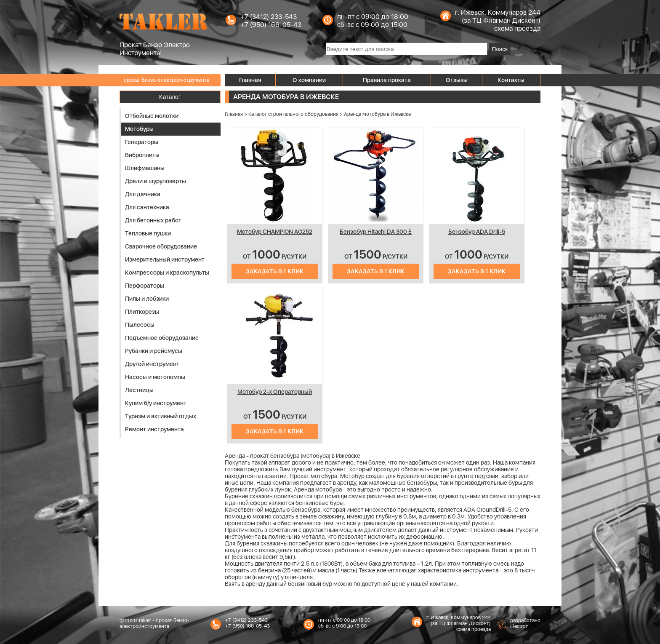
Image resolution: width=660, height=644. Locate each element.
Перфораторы (145, 286)
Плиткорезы (142, 312)
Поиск (500, 49)
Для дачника (143, 194)
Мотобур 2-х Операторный (275, 392)
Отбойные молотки (152, 116)
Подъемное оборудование (162, 338)
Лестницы (139, 390)
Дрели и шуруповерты (156, 181)
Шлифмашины (145, 168)
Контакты (511, 80)
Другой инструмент (152, 364)
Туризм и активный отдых (161, 416)
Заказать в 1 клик (275, 271)
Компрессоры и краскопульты (167, 273)
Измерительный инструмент (165, 259)
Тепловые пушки (148, 233)
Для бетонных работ (153, 220)
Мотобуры (139, 129)
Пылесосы (140, 325)
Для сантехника (147, 207)
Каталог (170, 97)
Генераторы (142, 142)
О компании (309, 80)
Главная (250, 80)
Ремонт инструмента (154, 429)
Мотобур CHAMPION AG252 (275, 232)
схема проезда (517, 28)
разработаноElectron (525, 623)
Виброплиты (142, 155)
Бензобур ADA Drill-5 (477, 232)
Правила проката (387, 80)
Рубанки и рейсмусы (154, 351)
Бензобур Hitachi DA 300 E (376, 232)
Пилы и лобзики (147, 299)
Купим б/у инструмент (156, 403)
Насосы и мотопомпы (155, 377)
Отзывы (457, 80)
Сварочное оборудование (161, 246)
